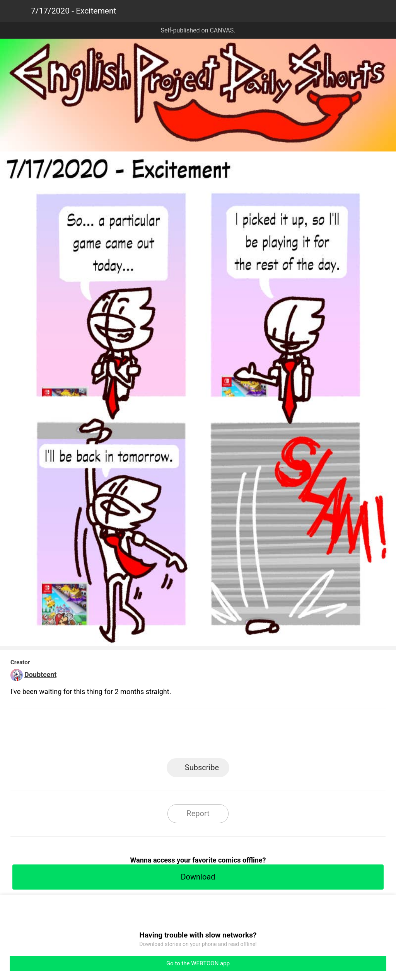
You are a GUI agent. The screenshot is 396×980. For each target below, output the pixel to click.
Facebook (163, 736)
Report (198, 813)
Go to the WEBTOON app (198, 963)
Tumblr (233, 736)
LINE (129, 736)
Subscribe (202, 767)
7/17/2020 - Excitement (73, 11)
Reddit (268, 736)
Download (198, 877)
